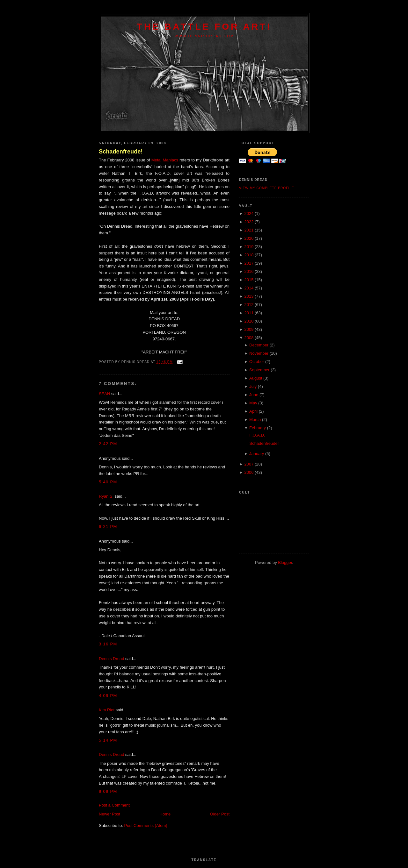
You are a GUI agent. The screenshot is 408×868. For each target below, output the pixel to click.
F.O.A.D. (257, 435)
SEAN (104, 394)
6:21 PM (108, 526)
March (255, 420)
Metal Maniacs (165, 160)
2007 (249, 464)
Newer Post (109, 814)
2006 (249, 472)
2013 (249, 296)
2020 (249, 238)
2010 (249, 321)
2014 (249, 288)
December (259, 345)
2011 (249, 313)
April (253, 411)
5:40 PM (108, 482)
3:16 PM (108, 644)
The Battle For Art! (204, 26)
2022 (249, 222)
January (257, 454)
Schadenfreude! (121, 152)
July (253, 386)
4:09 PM (108, 696)
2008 (249, 338)
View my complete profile (267, 188)
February (258, 428)
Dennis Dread (112, 659)
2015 (249, 280)
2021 (249, 230)
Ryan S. (106, 496)
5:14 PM (108, 740)
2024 (249, 213)
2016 (249, 271)
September (259, 370)
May (253, 403)
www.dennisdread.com (204, 36)
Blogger (285, 562)
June (254, 395)
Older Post (220, 814)
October (257, 362)
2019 (249, 247)
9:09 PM (108, 791)
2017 (249, 263)
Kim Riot (107, 710)
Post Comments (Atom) (146, 825)
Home (165, 814)
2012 (249, 305)
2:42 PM (108, 444)
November (259, 353)
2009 (249, 329)
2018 (249, 255)
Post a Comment (114, 805)
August (256, 378)
